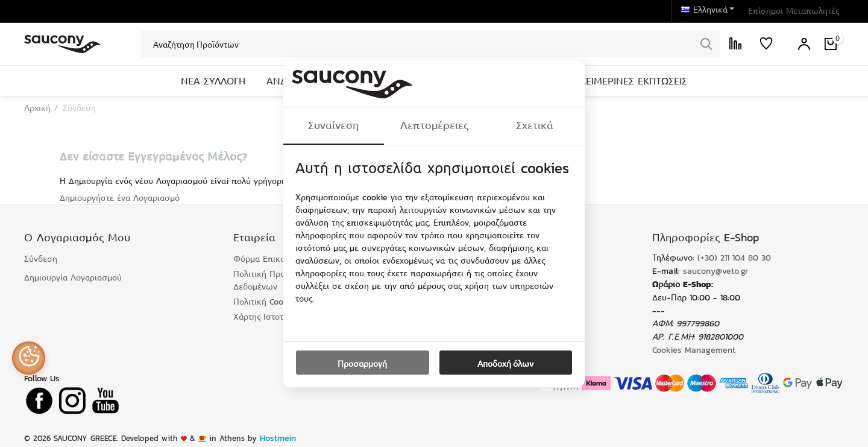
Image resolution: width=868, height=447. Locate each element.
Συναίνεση (333, 125)
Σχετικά (535, 125)
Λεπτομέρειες (434, 125)
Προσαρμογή (362, 363)
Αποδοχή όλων (505, 363)
